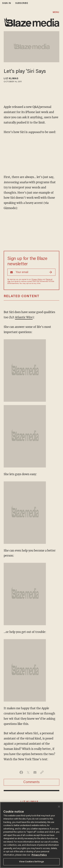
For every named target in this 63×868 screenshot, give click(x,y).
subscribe (22, 3)
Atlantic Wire (24, 317)
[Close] (59, 807)
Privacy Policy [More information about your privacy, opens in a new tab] (39, 855)
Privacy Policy (37, 280)
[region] (32, 835)
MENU (56, 12)
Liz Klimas (11, 79)
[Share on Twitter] (28, 772)
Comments (32, 782)
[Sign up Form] (31, 272)
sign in (7, 3)
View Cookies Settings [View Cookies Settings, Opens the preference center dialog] (32, 862)
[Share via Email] (35, 772)
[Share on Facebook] (21, 772)
